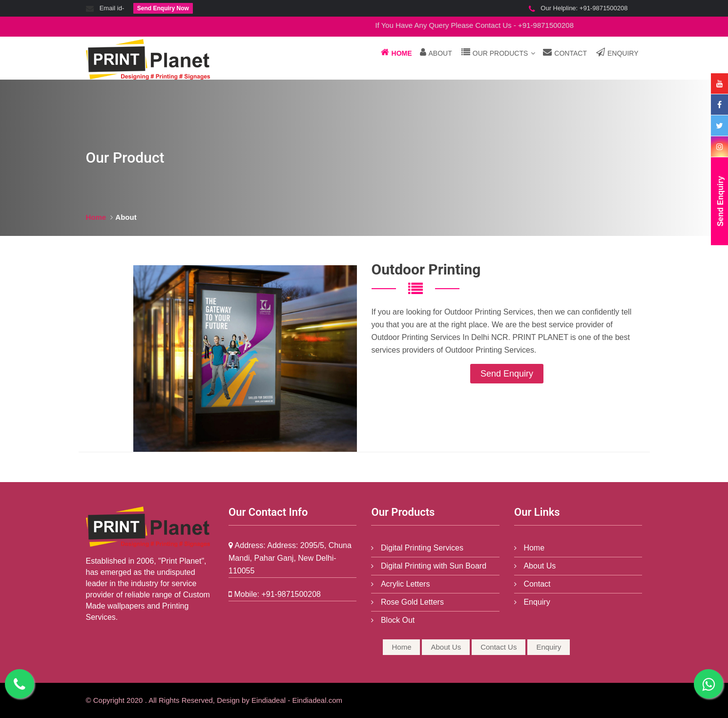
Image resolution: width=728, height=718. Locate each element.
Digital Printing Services (421, 548)
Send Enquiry (507, 374)
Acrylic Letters (404, 584)
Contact (565, 52)
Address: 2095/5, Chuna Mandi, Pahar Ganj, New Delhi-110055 (290, 558)
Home (396, 52)
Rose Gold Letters (411, 602)
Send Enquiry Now (163, 8)
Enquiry (617, 52)
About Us (539, 566)
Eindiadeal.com (317, 700)
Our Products (499, 52)
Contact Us (499, 647)
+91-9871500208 (604, 8)
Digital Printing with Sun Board (432, 566)
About (436, 52)
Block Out (396, 620)
